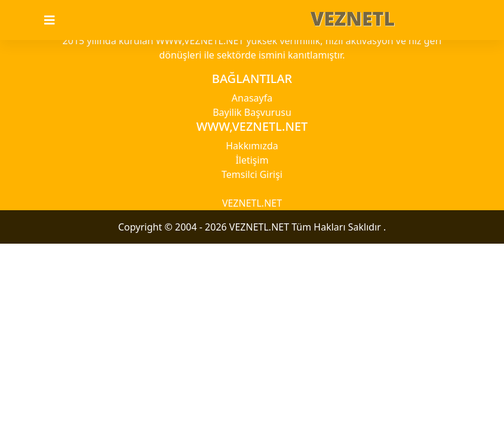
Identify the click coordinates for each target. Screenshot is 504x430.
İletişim (252, 160)
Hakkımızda (252, 146)
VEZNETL (353, 18)
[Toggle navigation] (57, 20)
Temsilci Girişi (252, 174)
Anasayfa (252, 98)
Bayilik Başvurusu (252, 112)
